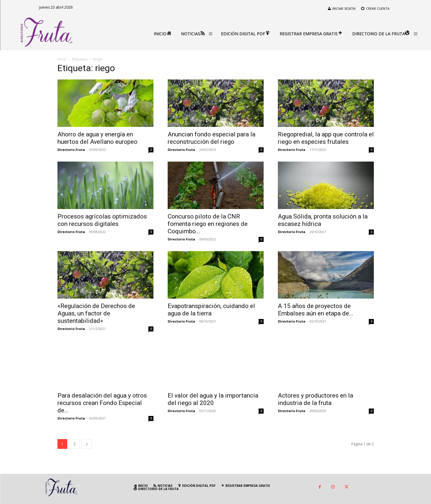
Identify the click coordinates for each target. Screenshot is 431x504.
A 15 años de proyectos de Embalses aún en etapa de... (316, 310)
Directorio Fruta (71, 150)
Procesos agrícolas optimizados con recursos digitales (102, 220)
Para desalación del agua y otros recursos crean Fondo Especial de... (102, 403)
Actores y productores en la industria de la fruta (315, 399)
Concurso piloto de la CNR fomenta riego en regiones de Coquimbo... (208, 224)
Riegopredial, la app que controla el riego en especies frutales (326, 138)
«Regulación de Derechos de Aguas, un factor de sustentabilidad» (96, 313)
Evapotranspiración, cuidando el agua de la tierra (211, 310)
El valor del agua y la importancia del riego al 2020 (213, 399)
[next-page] (87, 444)
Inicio (62, 59)
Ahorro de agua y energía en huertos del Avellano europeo (97, 138)
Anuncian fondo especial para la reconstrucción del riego (212, 138)
